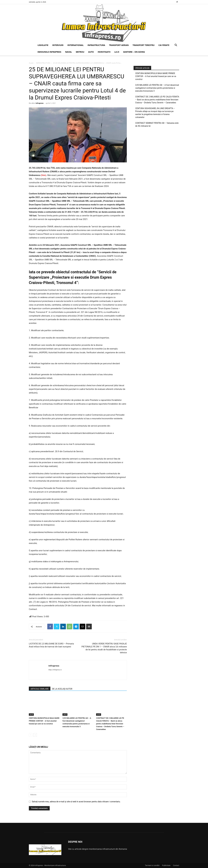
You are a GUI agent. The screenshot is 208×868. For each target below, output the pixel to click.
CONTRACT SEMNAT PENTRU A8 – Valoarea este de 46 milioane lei (157, 124)
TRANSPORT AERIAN (119, 45)
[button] (176, 45)
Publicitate (166, 865)
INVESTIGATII (104, 52)
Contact (176, 865)
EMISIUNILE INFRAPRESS (49, 52)
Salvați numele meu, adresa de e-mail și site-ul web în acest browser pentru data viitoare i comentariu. (76, 802)
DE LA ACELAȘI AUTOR (62, 689)
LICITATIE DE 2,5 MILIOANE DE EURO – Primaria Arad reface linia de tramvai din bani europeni (51, 645)
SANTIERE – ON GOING (134, 52)
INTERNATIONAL (76, 45)
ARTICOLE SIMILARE (40, 689)
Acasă (31, 63)
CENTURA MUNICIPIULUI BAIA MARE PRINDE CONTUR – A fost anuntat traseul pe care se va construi (44, 721)
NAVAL (69, 52)
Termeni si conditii (152, 865)
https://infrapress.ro (55, 670)
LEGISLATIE (43, 45)
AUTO (91, 52)
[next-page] (35, 735)
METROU (80, 52)
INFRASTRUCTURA (96, 45)
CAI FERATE (164, 45)
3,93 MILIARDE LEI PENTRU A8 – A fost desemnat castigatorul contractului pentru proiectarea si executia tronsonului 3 (157, 88)
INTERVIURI (58, 45)
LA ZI (117, 52)
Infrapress (40, 103)
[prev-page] (31, 735)
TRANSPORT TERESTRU (144, 45)
